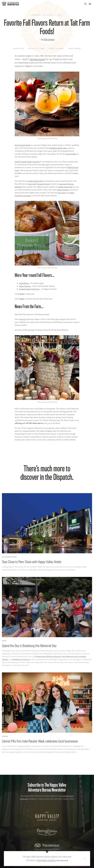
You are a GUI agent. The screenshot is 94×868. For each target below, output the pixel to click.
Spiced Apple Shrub (22, 145)
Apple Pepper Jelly (35, 181)
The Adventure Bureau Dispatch (10, 4)
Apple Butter (24, 283)
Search (86, 4)
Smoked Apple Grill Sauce (29, 289)
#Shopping (18, 49)
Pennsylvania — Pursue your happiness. (47, 832)
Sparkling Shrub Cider (58, 148)
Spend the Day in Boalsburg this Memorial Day (29, 646)
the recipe (62, 193)
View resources (62, 860)
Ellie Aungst (49, 39)
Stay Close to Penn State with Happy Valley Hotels (32, 562)
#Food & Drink (57, 49)
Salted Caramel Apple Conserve (27, 162)
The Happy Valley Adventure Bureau (47, 816)
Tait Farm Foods (37, 59)
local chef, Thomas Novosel (39, 184)
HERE (22, 294)
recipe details (71, 154)
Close (85, 859)
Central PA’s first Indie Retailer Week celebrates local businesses (40, 741)
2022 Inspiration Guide (9, 557)
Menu (90, 4)
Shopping (5, 736)
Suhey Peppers (63, 190)
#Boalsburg (75, 49)
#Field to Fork (36, 49)
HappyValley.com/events (47, 860)
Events (4, 641)
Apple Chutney (25, 286)
